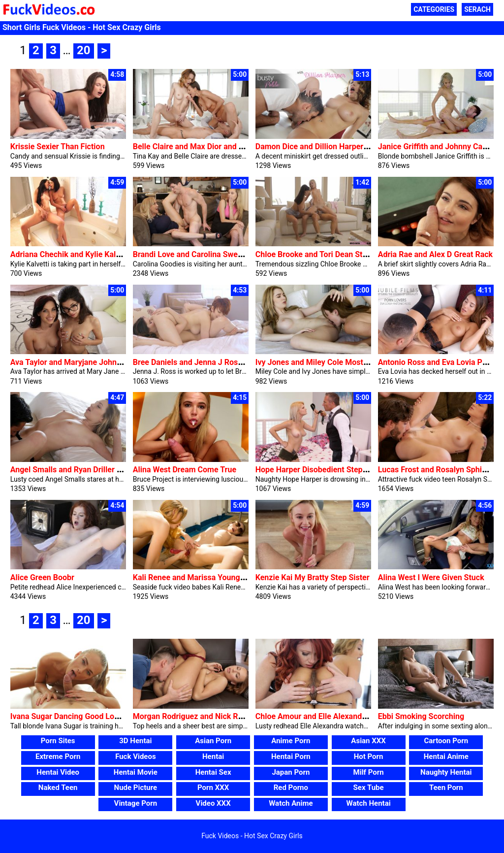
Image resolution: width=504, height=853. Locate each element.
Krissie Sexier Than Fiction (58, 147)
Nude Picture (136, 787)
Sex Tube (369, 787)
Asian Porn (213, 741)
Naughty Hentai (446, 772)
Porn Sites (58, 741)
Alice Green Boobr (42, 577)
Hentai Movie (136, 772)
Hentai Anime (446, 756)
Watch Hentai (369, 803)
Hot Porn (369, 756)
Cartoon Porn (446, 741)
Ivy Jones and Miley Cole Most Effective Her (333, 362)
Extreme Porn (58, 756)
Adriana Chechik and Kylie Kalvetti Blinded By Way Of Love (114, 254)
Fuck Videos (136, 756)
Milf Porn (369, 772)
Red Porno (291, 787)
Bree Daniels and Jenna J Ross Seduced (204, 362)
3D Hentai (135, 741)
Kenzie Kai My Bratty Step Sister (313, 577)
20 (84, 50)
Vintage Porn (136, 803)
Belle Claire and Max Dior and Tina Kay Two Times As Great (237, 147)
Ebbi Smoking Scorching (421, 716)
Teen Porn (446, 787)
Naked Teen (58, 787)
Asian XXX (368, 741)
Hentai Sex (213, 772)
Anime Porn (291, 741)
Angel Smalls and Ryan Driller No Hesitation (88, 470)
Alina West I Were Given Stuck (431, 577)
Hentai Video (58, 772)
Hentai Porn (291, 756)
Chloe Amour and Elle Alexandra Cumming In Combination (358, 716)
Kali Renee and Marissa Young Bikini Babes (209, 577)
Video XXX (213, 803)
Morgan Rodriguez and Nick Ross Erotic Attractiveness (230, 716)
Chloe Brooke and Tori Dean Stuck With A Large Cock (349, 254)
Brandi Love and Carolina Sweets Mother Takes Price (226, 254)
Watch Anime (291, 803)
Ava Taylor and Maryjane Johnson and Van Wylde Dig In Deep (118, 362)
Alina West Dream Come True (185, 470)
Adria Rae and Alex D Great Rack (435, 254)
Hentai (213, 756)
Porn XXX (213, 787)
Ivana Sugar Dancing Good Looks (69, 716)
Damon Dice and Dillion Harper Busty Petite (332, 147)
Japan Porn (291, 772)
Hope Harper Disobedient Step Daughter (326, 470)
